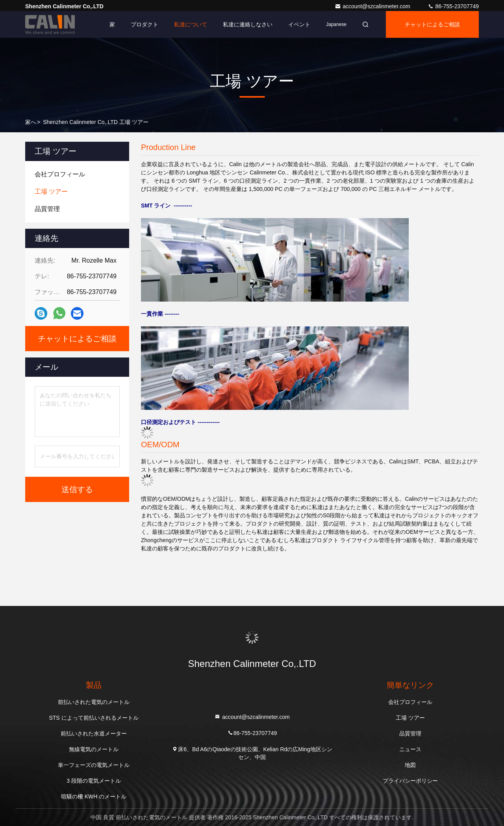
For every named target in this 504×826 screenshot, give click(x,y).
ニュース (410, 749)
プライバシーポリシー (410, 781)
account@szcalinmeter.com (373, 6)
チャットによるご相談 (432, 24)
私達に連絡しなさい (248, 24)
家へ (31, 122)
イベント (299, 24)
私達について (191, 24)
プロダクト (145, 24)
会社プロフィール (410, 702)
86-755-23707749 (453, 6)
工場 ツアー (410, 718)
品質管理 (410, 733)
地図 (410, 765)
